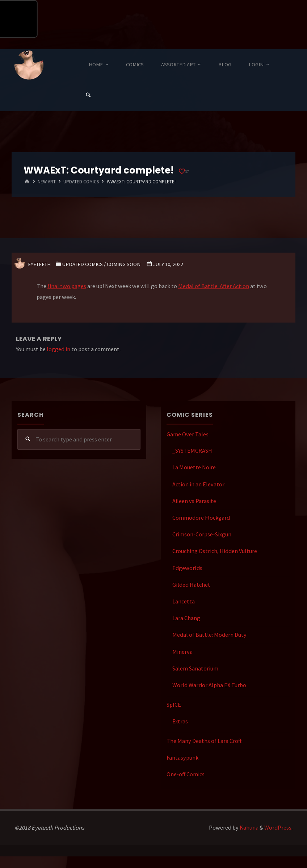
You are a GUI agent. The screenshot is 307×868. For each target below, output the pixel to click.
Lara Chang (186, 618)
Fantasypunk (182, 757)
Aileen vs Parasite (194, 501)
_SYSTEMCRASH (192, 450)
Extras (180, 721)
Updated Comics (81, 182)
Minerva (182, 652)
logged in (58, 349)
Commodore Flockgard (201, 518)
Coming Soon (124, 264)
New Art (47, 182)
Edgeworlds (187, 568)
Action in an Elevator (198, 484)
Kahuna (249, 827)
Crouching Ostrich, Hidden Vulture (215, 551)
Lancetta (184, 601)
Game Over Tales (188, 434)
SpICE (174, 705)
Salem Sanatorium (195, 668)
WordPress (278, 827)
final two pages (67, 286)
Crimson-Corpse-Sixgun (202, 534)
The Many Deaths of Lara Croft (204, 741)
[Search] (88, 95)
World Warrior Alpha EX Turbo (209, 685)
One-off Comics (186, 774)
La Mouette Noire (194, 467)
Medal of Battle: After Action (214, 286)
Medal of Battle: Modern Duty (209, 635)
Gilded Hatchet (191, 585)
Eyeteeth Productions (29, 65)
